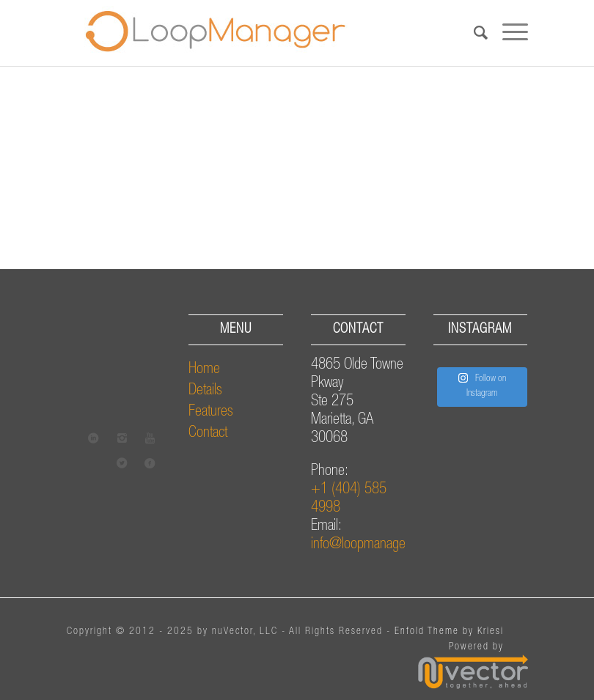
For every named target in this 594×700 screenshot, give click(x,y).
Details (205, 391)
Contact (208, 434)
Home (204, 370)
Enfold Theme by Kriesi (449, 632)
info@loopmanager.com (373, 545)
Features (211, 412)
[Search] (473, 33)
